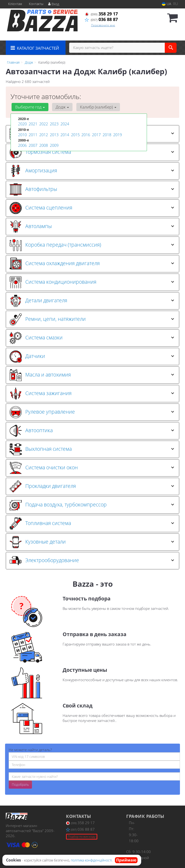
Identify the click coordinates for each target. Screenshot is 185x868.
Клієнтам (15, 4)
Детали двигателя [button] (92, 301)
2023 (54, 124)
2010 (22, 134)
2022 (43, 124)
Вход (54, 4)
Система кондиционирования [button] (92, 282)
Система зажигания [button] (92, 394)
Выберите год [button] (29, 107)
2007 (33, 144)
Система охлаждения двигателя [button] (92, 264)
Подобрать (20, 784)
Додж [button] (60, 107)
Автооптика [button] (92, 431)
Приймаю (126, 860)
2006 (22, 144)
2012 (43, 134)
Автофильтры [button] (92, 189)
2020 (22, 124)
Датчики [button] (92, 357)
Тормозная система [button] (92, 152)
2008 (43, 144)
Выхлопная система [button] (92, 449)
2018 (106, 134)
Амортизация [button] (92, 171)
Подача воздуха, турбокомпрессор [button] (92, 505)
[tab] (92, 152)
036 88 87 (101, 19)
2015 (75, 134)
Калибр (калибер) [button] (94, 107)
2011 (33, 134)
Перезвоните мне (103, 25)
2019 (117, 134)
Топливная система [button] (92, 524)
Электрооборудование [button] (92, 561)
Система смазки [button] (92, 338)
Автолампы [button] (92, 227)
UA (166, 4)
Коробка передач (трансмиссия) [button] (92, 245)
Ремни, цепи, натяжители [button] (92, 319)
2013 (54, 134)
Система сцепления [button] (92, 208)
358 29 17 (101, 14)
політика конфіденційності (91, 860)
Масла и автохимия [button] (92, 375)
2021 (33, 124)
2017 (96, 134)
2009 (54, 144)
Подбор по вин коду (82, 837)
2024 (64, 124)
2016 (85, 134)
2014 (64, 134)
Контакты (36, 4)
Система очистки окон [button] (92, 468)
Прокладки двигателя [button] (92, 486)
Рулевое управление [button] (92, 412)
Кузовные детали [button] (92, 542)
